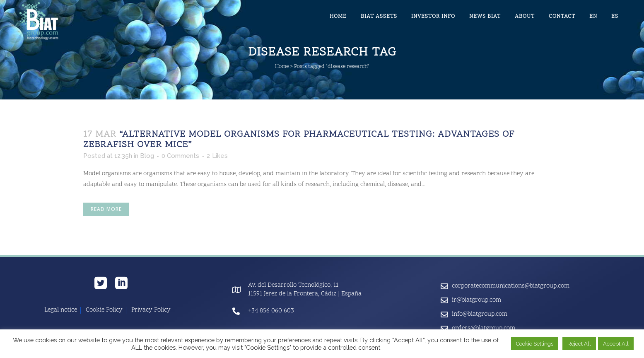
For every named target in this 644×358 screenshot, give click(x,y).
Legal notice (61, 310)
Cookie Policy (104, 310)
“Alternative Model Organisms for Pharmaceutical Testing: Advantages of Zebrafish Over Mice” (299, 140)
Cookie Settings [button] (535, 344)
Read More (106, 209)
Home (282, 67)
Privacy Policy (151, 310)
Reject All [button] (579, 344)
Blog (147, 156)
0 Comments (180, 156)
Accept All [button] (616, 344)
